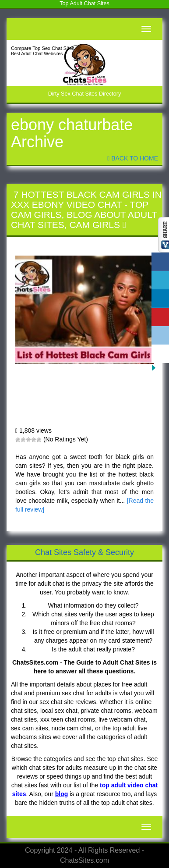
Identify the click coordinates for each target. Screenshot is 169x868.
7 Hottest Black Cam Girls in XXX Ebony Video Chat (86, 199)
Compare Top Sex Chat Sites (43, 48)
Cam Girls (95, 225)
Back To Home (133, 158)
